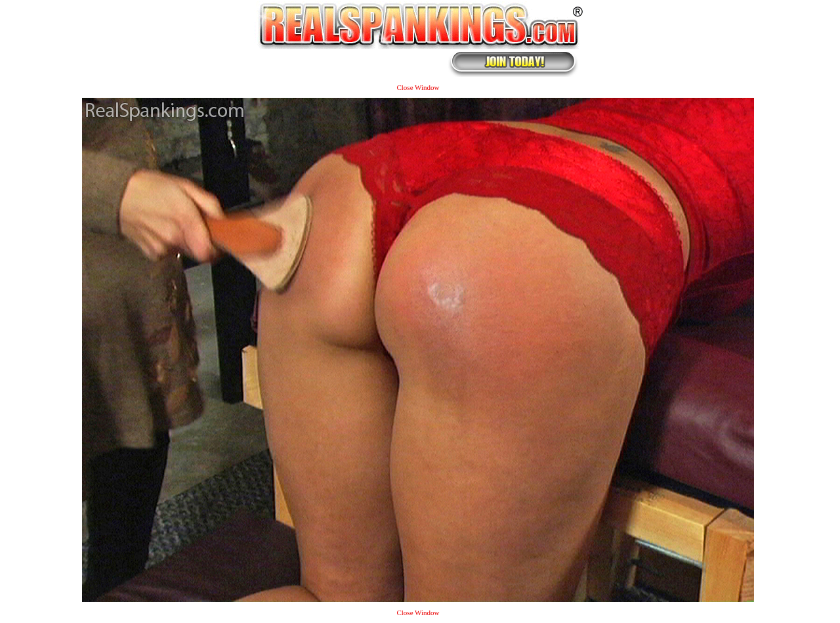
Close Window (418, 87)
